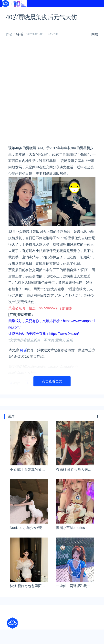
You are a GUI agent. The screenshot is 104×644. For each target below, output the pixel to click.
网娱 (95, 34)
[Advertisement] (52, 92)
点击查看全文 (52, 381)
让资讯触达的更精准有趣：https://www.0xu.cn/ (44, 334)
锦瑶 (20, 34)
